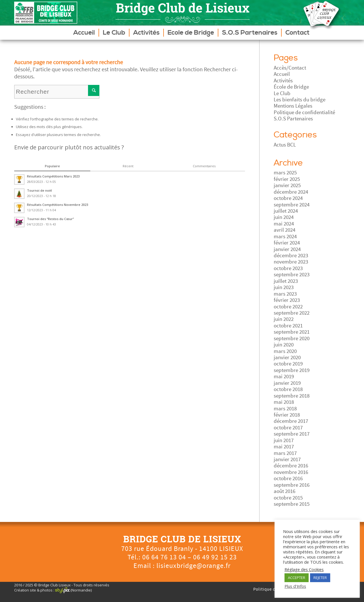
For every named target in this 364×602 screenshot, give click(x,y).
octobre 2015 (288, 498)
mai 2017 (284, 447)
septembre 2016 (292, 485)
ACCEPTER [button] (297, 578)
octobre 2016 (288, 478)
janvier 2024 (287, 249)
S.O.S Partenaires (293, 119)
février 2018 (287, 415)
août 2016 (284, 491)
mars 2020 (285, 351)
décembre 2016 (291, 466)
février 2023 (287, 300)
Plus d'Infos (295, 586)
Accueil (282, 74)
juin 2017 (284, 440)
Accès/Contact (290, 68)
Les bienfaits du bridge (300, 100)
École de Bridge (291, 87)
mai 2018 (284, 402)
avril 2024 (284, 230)
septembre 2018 (292, 396)
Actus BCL (285, 145)
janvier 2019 (287, 383)
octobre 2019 (288, 364)
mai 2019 (284, 377)
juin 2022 (284, 319)
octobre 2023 (288, 268)
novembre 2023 (291, 262)
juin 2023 (284, 287)
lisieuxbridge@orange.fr (193, 566)
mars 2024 (285, 237)
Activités (283, 81)
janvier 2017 (287, 459)
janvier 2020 (287, 358)
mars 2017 (285, 453)
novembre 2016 (291, 472)
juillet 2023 (286, 281)
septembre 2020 (292, 338)
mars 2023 (285, 294)
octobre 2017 (288, 428)
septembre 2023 (292, 275)
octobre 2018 (288, 389)
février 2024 (287, 243)
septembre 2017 (292, 434)
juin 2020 (284, 345)
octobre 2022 (288, 307)
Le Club (282, 93)
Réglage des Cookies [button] (304, 569)
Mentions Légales (293, 106)
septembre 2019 (292, 370)
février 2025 (287, 179)
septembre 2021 (292, 332)
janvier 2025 (287, 185)
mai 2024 (284, 224)
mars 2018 (285, 409)
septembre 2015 (292, 504)
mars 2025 (285, 173)
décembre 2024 (291, 192)
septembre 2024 (292, 205)
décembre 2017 (291, 421)
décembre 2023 (291, 256)
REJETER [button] (320, 578)
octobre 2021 (288, 326)
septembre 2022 (292, 313)
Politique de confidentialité (304, 112)
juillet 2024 (286, 211)
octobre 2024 (288, 198)
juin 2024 (284, 217)
